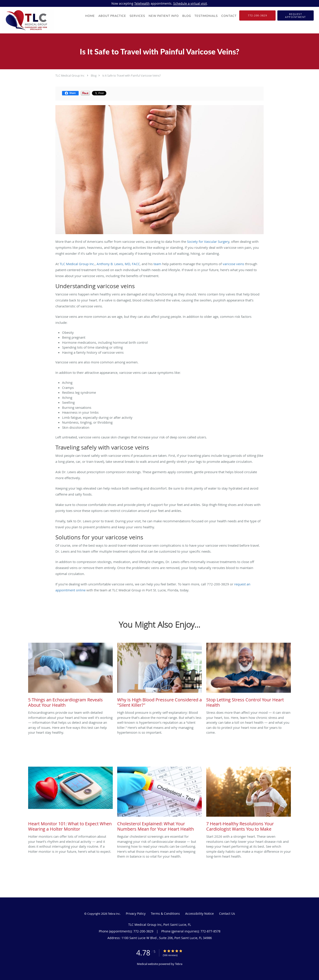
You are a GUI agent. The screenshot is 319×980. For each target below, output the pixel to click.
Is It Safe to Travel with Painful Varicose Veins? (131, 75)
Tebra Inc (114, 914)
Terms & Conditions (165, 913)
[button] (296, 15)
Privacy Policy (136, 913)
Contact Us (227, 913)
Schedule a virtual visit (190, 3)
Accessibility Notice (199, 913)
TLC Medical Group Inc (70, 75)
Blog (94, 75)
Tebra (179, 964)
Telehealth (142, 3)
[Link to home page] (27, 20)
